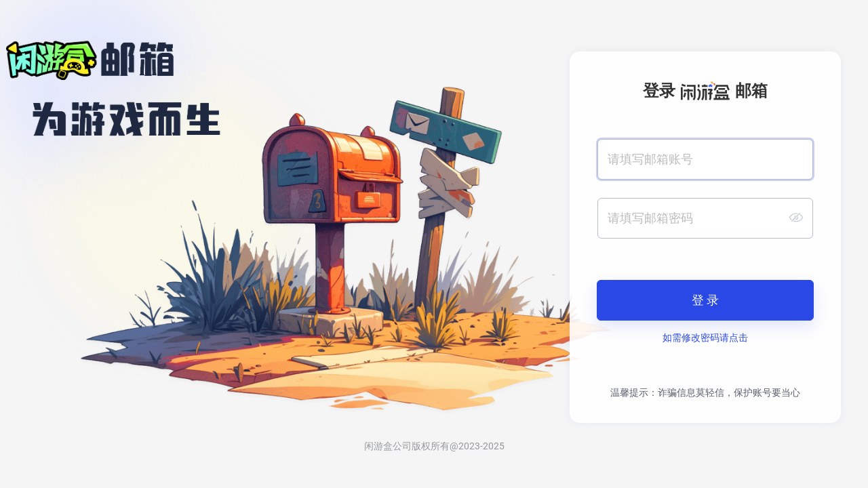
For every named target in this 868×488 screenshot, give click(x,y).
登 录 (705, 300)
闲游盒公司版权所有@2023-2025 (434, 446)
